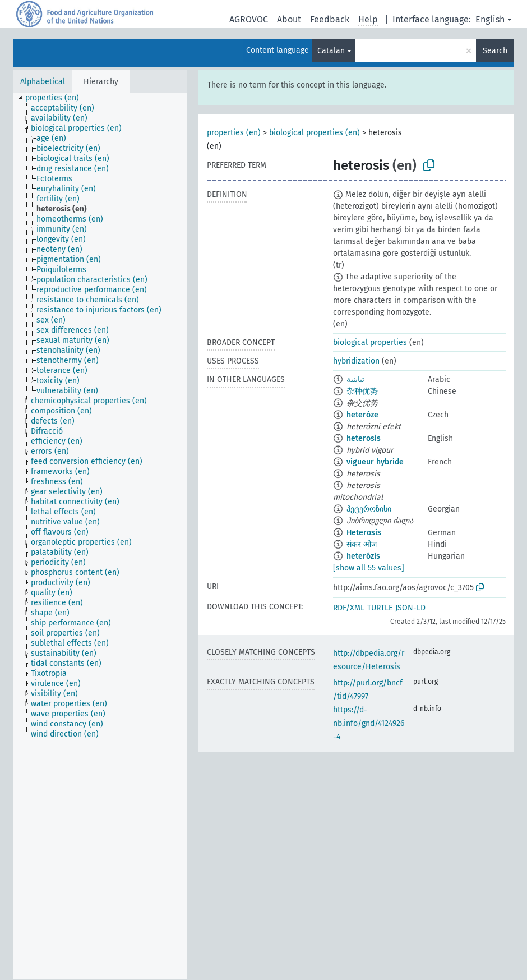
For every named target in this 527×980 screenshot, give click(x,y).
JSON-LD (410, 608)
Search (495, 51)
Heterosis (364, 533)
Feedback (330, 19)
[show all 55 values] (369, 568)
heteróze (362, 415)
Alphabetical (43, 82)
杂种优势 (362, 391)
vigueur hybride (375, 462)
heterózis (363, 556)
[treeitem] (57, 98)
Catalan (331, 51)
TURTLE (380, 608)
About (289, 19)
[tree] (100, 536)
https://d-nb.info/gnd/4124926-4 (369, 723)
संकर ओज (362, 544)
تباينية (355, 379)
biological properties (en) (315, 133)
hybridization (356, 361)
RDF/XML (349, 608)
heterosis (364, 438)
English (490, 19)
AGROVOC (249, 19)
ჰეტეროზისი (369, 509)
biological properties (370, 342)
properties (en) (234, 133)
